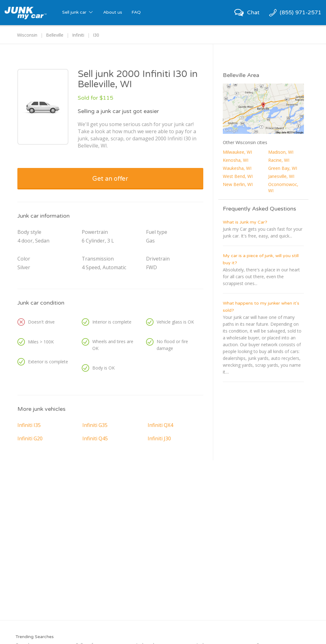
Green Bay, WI (283, 168)
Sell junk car (78, 12)
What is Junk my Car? (245, 222)
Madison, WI (281, 152)
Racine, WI (279, 160)
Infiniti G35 (95, 425)
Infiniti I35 (29, 425)
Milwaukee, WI (237, 152)
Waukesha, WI (237, 168)
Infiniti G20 (30, 438)
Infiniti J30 (159, 438)
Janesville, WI (281, 176)
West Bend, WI (238, 176)
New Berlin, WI (238, 184)
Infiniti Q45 (95, 438)
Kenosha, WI (236, 160)
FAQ (136, 12)
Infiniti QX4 (160, 425)
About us (113, 12)
